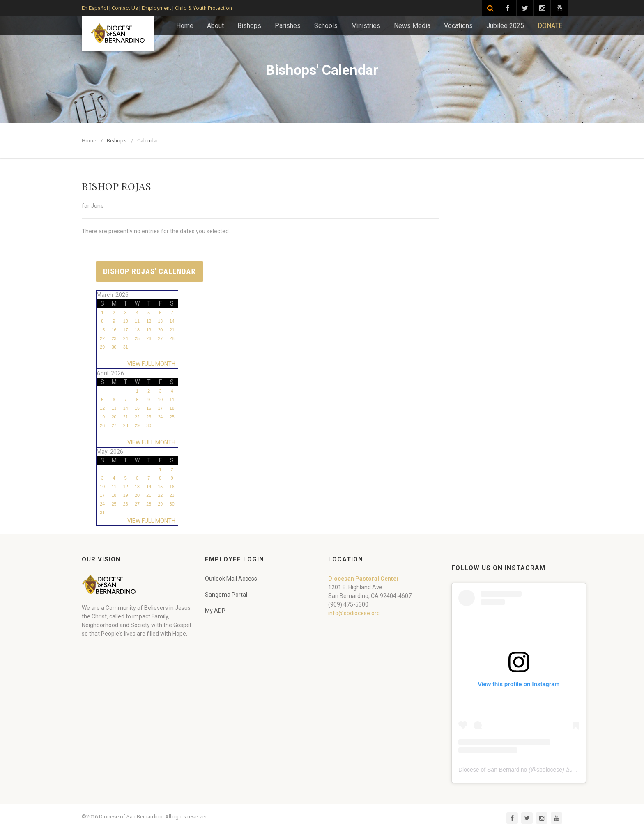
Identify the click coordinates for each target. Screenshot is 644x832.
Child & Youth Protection (204, 8)
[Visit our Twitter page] (525, 8)
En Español (95, 8)
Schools (326, 26)
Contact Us (125, 8)
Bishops (249, 26)
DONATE (550, 26)
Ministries (366, 26)
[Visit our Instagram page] (542, 8)
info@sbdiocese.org (354, 613)
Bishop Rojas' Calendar (149, 271)
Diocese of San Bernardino (493, 770)
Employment (156, 8)
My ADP (215, 611)
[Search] (490, 8)
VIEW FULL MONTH (153, 364)
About (215, 26)
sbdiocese (549, 770)
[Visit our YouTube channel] (559, 8)
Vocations (458, 26)
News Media (412, 26)
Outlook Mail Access (231, 579)
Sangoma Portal (226, 595)
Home (185, 26)
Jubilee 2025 (505, 26)
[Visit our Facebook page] (508, 8)
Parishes (288, 26)
